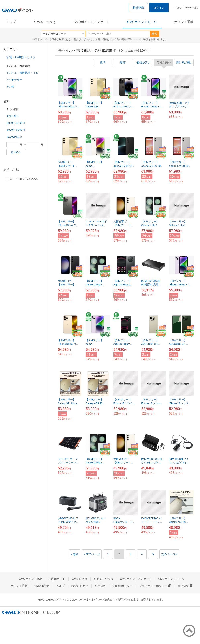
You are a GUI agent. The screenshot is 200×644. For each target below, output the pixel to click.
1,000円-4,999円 (16, 123)
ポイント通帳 (184, 22)
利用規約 (100, 586)
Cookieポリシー (123, 586)
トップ (11, 22)
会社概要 (185, 586)
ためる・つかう (45, 22)
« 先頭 (74, 554)
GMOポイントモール (142, 22)
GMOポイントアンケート (92, 22)
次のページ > (169, 554)
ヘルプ (178, 8)
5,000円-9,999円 (16, 130)
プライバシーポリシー (155, 586)
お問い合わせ (80, 586)
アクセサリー (14, 80)
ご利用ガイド (57, 579)
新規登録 (138, 8)
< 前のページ (92, 554)
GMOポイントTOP (30, 579)
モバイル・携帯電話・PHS (22, 73)
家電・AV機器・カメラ (21, 57)
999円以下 (13, 116)
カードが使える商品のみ (22, 179)
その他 (10, 86)
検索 (154, 34)
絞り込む (16, 152)
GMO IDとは (80, 579)
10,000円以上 (14, 137)
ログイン (159, 8)
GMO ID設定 (192, 8)
